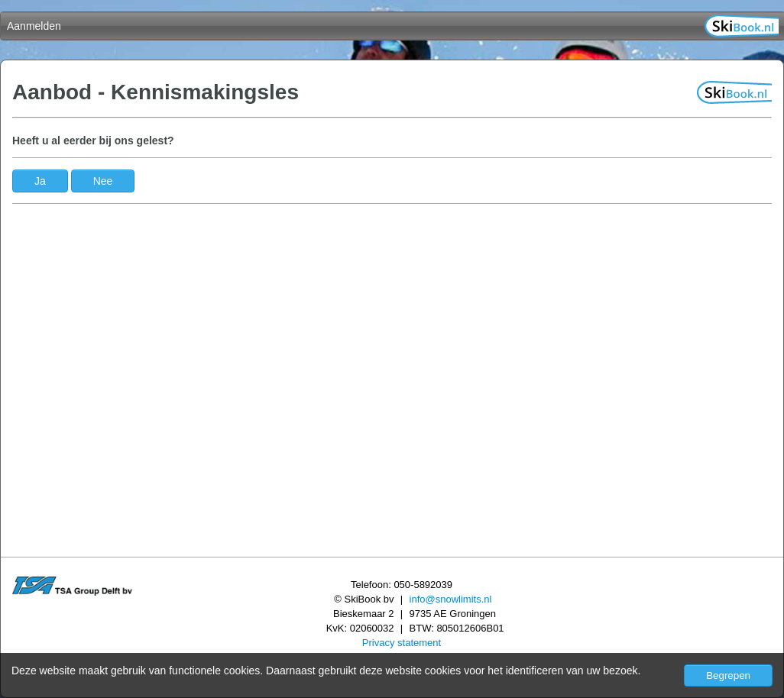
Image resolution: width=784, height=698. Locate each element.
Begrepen (728, 675)
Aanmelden (34, 26)
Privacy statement (402, 643)
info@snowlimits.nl (451, 599)
